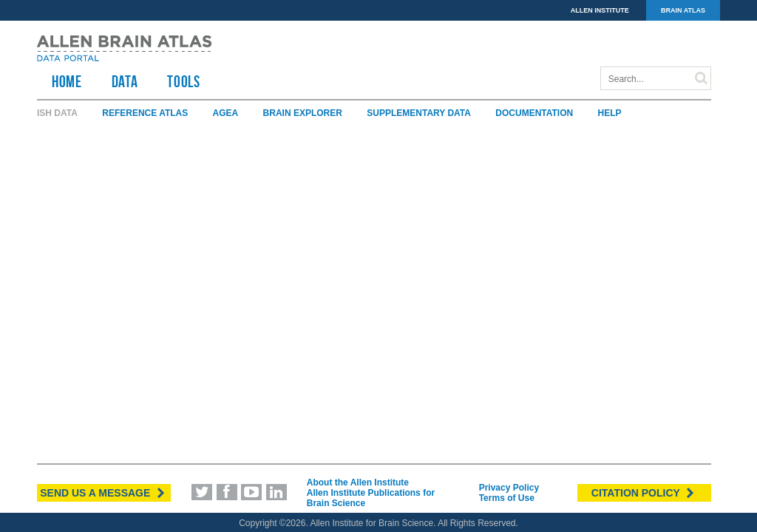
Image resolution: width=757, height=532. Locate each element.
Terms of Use (507, 498)
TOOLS (183, 81)
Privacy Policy (509, 488)
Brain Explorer (303, 113)
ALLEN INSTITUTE (600, 10)
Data (125, 81)
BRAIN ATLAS (683, 10)
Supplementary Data (419, 113)
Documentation (534, 113)
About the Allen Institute (358, 482)
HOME (67, 81)
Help (610, 113)
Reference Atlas (145, 113)
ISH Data (57, 113)
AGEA (226, 113)
